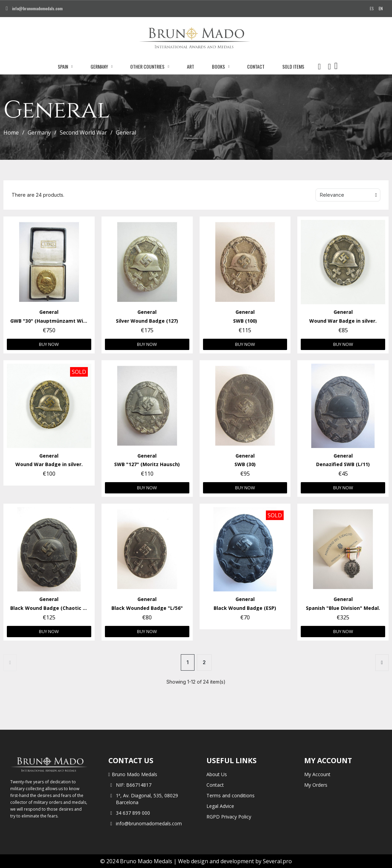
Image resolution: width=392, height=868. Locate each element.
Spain (65, 67)
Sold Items (293, 66)
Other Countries (150, 67)
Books (221, 67)
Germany (102, 67)
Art (191, 66)
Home (11, 132)
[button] (319, 67)
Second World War (83, 132)
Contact (256, 66)
